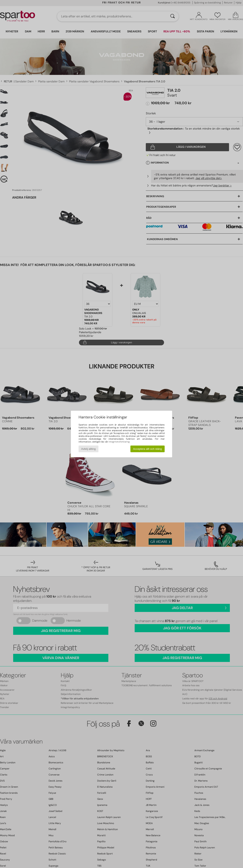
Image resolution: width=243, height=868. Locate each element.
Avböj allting (88, 449)
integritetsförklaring (119, 442)
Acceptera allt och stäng (147, 449)
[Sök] (173, 16)
